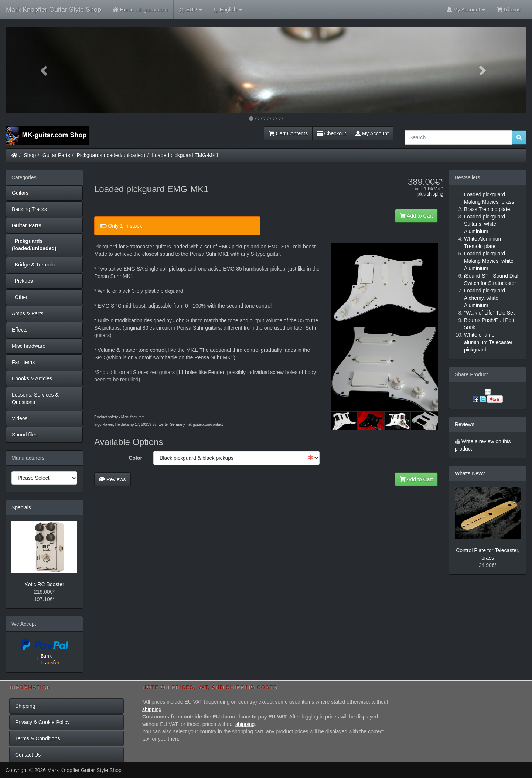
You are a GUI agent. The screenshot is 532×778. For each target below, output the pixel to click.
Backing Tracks (29, 209)
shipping (435, 194)
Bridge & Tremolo (33, 265)
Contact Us (28, 755)
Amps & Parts (28, 313)
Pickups (22, 281)
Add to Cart (416, 216)
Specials (21, 507)
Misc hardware (29, 346)
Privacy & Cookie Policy (42, 722)
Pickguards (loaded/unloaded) (111, 155)
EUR (191, 10)
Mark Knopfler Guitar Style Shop (54, 10)
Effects (20, 330)
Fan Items (23, 362)
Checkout (332, 133)
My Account (372, 133)
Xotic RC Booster (44, 584)
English (228, 10)
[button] (45, 70)
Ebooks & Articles (32, 378)
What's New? (470, 473)
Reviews (112, 479)
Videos (20, 418)
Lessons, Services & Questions (35, 398)
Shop (30, 155)
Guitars (20, 193)
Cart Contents (288, 133)
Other (20, 297)
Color (135, 458)
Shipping (25, 706)
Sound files (25, 435)
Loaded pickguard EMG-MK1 (185, 155)
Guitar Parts (56, 155)
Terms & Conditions (37, 738)
